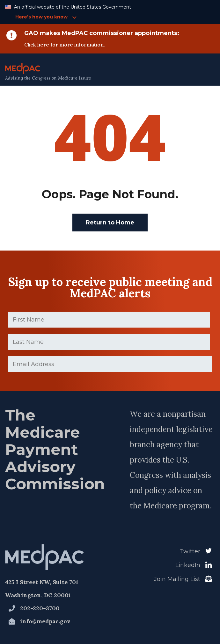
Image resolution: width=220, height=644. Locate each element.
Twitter (190, 551)
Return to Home (110, 223)
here (43, 45)
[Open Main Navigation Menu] (201, 72)
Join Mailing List (177, 579)
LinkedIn (188, 565)
